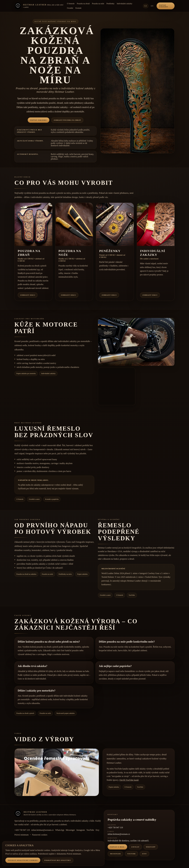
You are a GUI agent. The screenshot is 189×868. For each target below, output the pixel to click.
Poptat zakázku (164, 6)
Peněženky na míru (65, 574)
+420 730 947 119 (22, 830)
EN (152, 6)
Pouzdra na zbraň (83, 4)
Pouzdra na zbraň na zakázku (26, 574)
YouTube (132, 595)
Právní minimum (22, 835)
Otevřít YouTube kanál (129, 780)
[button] (137, 91)
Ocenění (70, 8)
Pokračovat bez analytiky (58, 860)
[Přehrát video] (57, 772)
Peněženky (110, 4)
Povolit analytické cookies (23, 860)
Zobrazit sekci (28, 295)
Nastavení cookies (40, 835)
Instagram (81, 830)
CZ (146, 6)
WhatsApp (60, 830)
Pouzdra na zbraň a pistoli (25, 713)
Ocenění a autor (34, 499)
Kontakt (78, 8)
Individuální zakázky (125, 4)
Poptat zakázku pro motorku (26, 373)
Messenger (70, 830)
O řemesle (71, 4)
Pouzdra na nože (98, 4)
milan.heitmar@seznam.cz (42, 830)
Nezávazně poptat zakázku (66, 713)
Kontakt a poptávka (52, 499)
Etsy (98, 830)
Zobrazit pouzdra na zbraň (67, 120)
